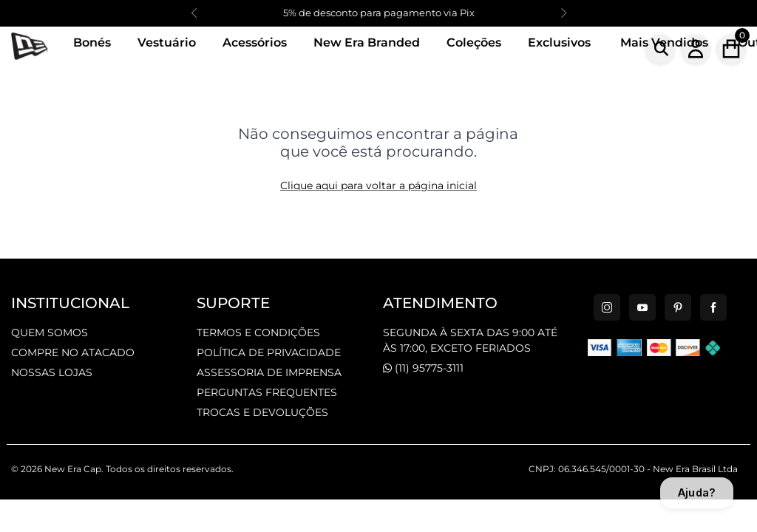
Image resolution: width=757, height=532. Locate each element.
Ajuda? (697, 492)
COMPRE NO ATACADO (73, 352)
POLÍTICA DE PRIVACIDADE (269, 352)
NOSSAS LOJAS (52, 372)
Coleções (474, 42)
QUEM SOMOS (50, 332)
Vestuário (167, 42)
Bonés (92, 42)
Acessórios (255, 42)
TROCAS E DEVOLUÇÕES (262, 412)
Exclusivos (559, 42)
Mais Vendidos (664, 42)
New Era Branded (367, 42)
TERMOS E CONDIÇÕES (258, 332)
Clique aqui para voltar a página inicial (378, 185)
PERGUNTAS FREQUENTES (267, 392)
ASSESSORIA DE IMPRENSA (269, 372)
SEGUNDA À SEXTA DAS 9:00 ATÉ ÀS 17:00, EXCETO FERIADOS (470, 340)
